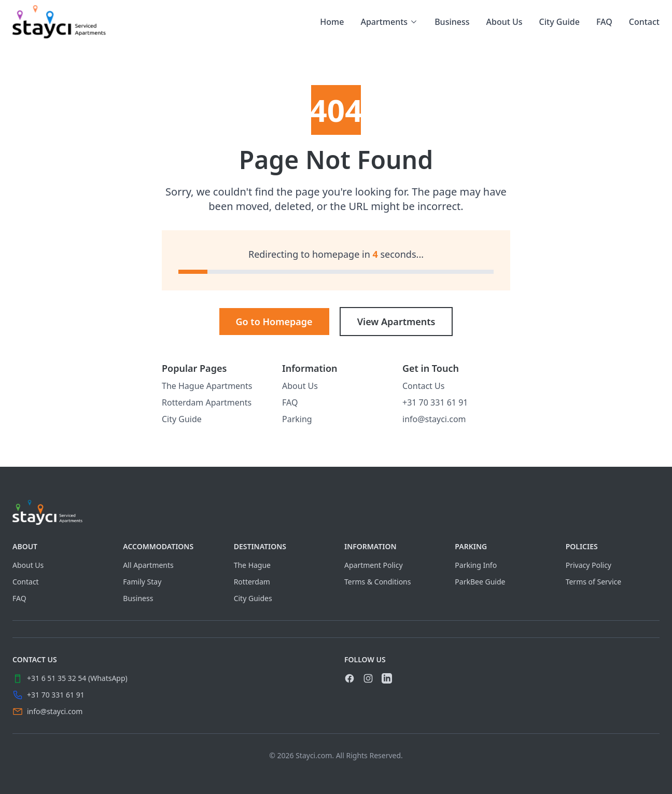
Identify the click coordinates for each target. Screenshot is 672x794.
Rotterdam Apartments (207, 402)
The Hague (252, 565)
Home (332, 22)
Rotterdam (252, 582)
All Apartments (148, 565)
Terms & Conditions (378, 582)
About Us (505, 22)
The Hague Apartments (207, 386)
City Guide (559, 22)
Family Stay (142, 582)
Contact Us (423, 386)
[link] (59, 22)
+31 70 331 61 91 (435, 402)
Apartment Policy (374, 565)
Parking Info (476, 565)
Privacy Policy (589, 565)
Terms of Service (594, 582)
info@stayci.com (434, 419)
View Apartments (396, 322)
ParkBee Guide (480, 582)
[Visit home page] (336, 512)
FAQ (604, 22)
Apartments (389, 22)
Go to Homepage (274, 322)
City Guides (253, 598)
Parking (297, 419)
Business (452, 22)
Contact (644, 22)
